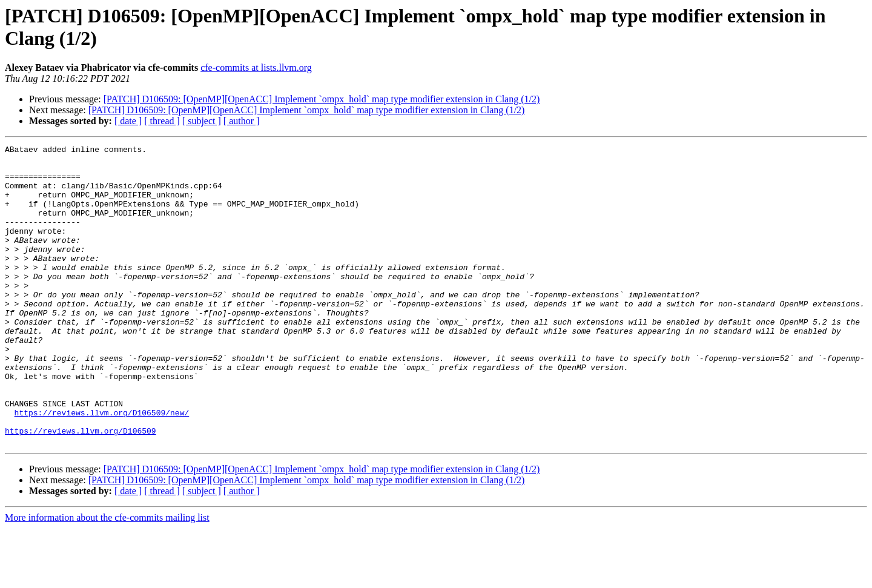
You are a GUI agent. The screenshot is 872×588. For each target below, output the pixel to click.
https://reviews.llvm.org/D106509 (81, 489)
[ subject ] (202, 121)
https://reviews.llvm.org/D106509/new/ (102, 467)
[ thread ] (162, 121)
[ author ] (242, 121)
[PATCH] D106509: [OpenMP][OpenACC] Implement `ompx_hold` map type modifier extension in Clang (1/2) (322, 99)
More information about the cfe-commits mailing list (107, 577)
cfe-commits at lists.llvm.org (256, 68)
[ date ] (128, 121)
